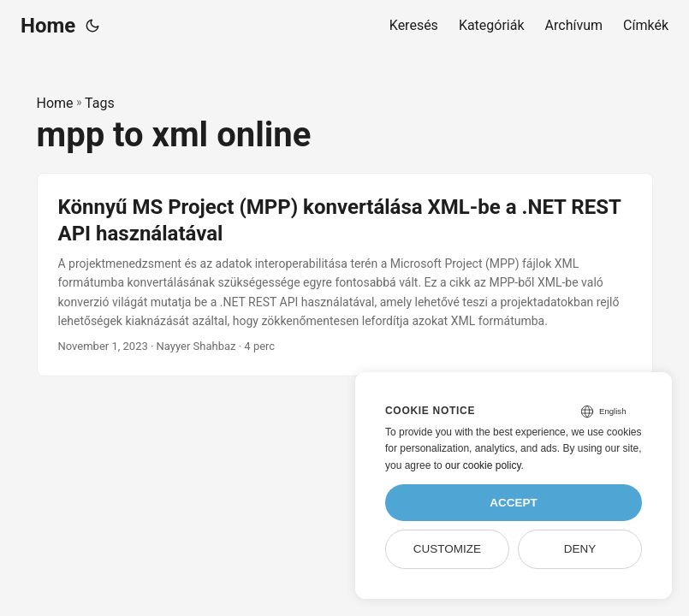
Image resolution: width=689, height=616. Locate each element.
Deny (580, 549)
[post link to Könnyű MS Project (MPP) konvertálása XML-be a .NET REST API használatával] (345, 275)
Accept (514, 503)
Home (48, 26)
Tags (100, 103)
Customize (447, 549)
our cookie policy (483, 465)
